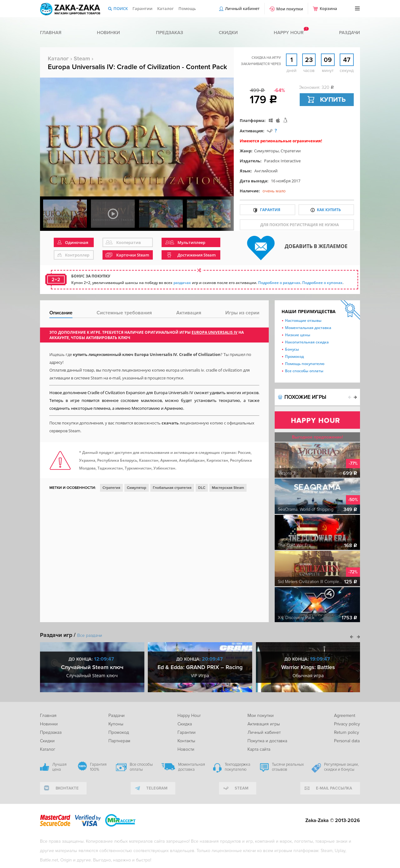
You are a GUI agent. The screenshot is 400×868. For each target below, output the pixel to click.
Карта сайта (259, 749)
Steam (82, 58)
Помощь (187, 8)
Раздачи (350, 33)
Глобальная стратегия (172, 488)
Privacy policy (347, 724)
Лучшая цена (59, 767)
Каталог (165, 8)
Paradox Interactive (282, 161)
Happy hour (289, 33)
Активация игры (264, 724)
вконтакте (67, 788)
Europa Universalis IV (215, 332)
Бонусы (292, 349)
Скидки (228, 33)
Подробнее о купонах (322, 283)
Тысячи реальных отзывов (288, 767)
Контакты (186, 741)
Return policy (347, 732)
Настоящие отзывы (303, 320)
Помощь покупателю (305, 364)
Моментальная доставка (308, 328)
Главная (51, 33)
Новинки (108, 33)
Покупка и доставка (267, 741)
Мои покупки (290, 9)
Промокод (294, 356)
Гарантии (142, 8)
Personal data (347, 741)
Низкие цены (298, 335)
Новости (186, 749)
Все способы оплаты (304, 371)
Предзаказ (170, 33)
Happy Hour (189, 716)
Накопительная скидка (307, 342)
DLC (202, 488)
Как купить (329, 210)
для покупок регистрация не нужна (300, 225)
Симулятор (137, 488)
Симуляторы (266, 151)
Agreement (345, 716)
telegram (157, 788)
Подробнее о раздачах (279, 283)
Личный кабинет (242, 8)
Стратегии (291, 151)
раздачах (182, 283)
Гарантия (270, 210)
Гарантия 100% (98, 767)
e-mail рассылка (334, 788)
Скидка (185, 724)
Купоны (116, 724)
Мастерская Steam (228, 488)
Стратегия (111, 488)
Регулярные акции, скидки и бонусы (341, 767)
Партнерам (119, 741)
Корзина (328, 8)
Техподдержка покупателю (237, 767)
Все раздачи (90, 635)
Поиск (121, 8)
